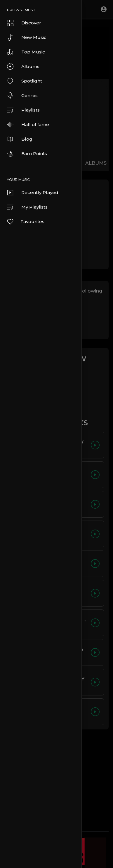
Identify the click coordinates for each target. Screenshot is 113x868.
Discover (24, 23)
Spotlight (25, 81)
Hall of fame (28, 125)
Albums (23, 67)
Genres (22, 96)
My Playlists (27, 207)
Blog (20, 139)
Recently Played (33, 193)
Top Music (26, 52)
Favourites (25, 222)
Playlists (23, 110)
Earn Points (27, 154)
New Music (27, 37)
